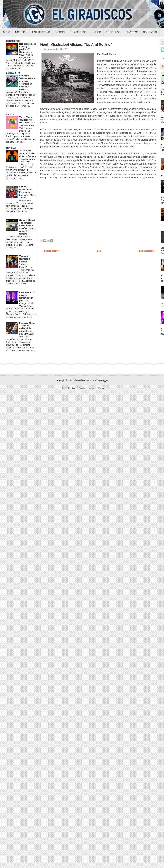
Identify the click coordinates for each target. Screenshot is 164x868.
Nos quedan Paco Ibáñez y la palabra (28, 47)
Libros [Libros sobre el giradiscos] (96, 32)
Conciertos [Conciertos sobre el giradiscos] (78, 32)
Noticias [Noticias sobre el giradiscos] (21, 32)
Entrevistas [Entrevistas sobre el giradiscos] (41, 32)
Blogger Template (79, 388)
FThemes (101, 388)
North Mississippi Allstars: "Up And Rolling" (76, 45)
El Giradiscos (80, 380)
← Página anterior (50, 251)
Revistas (132, 32)
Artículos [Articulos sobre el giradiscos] (113, 32)
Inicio (6, 32)
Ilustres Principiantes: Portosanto (26, 190)
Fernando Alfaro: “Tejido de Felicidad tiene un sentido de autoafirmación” (27, 329)
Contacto (150, 32)
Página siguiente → (147, 251)
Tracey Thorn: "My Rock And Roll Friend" (26, 120)
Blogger (104, 380)
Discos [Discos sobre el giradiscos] (60, 32)
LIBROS (10, 114)
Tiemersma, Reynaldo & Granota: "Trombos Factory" (25, 262)
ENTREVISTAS (13, 73)
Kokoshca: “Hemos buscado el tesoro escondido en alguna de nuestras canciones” (21, 84)
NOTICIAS (11, 148)
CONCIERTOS (13, 41)
